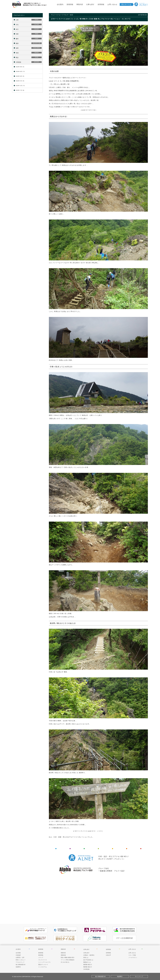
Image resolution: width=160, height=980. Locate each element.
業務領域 (63, 955)
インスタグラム (43, 967)
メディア (41, 957)
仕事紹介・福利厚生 (89, 955)
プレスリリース (43, 960)
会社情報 (18, 953)
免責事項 (18, 967)
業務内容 (63, 949)
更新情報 (41, 955)
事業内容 (80, 4)
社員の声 (108, 955)
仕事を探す (90, 4)
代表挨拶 (18, 955)
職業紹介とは (87, 962)
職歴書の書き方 (88, 967)
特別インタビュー (21, 960)
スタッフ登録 (132, 955)
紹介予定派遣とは (88, 960)
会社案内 (60, 4)
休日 (72, 15)
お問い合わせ (112, 4)
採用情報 (101, 4)
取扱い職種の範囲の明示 (68, 957)
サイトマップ (139, 976)
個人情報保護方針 (21, 965)
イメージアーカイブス (44, 962)
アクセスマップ (20, 962)
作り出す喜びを (65, 962)
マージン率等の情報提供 (68, 960)
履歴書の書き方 (88, 965)
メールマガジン (133, 957)
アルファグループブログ (60, 15)
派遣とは (86, 957)
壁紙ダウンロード (43, 965)
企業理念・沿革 (20, 957)
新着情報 (70, 4)
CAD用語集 (86, 969)
